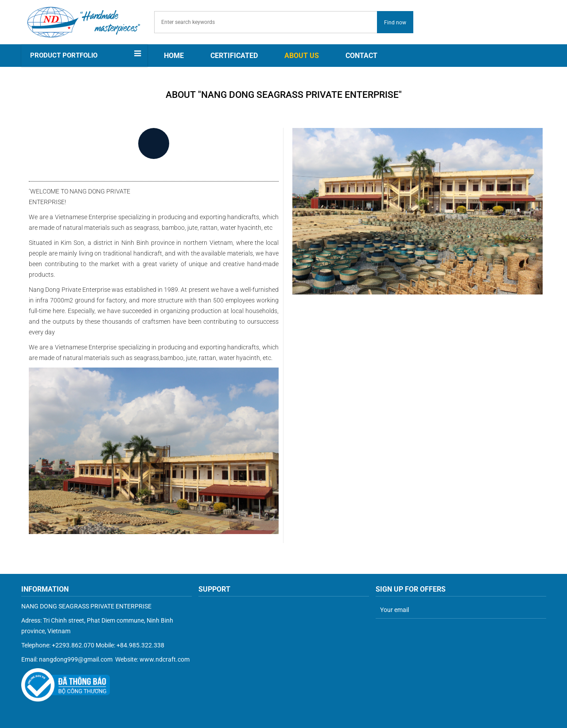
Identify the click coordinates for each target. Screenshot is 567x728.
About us (302, 56)
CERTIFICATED (234, 56)
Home (174, 56)
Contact (361, 56)
